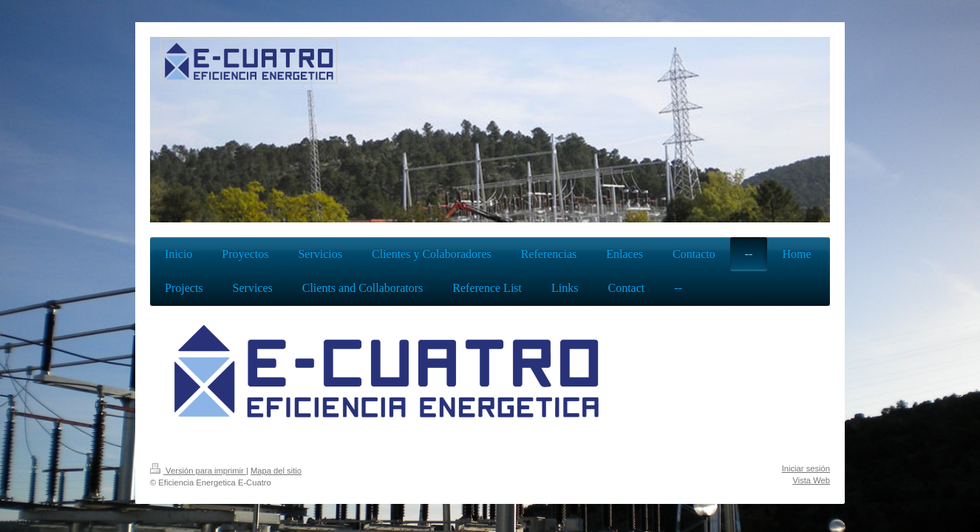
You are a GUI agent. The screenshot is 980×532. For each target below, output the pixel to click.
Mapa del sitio (276, 471)
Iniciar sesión (806, 468)
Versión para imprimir (198, 471)
